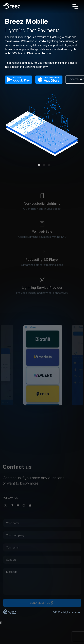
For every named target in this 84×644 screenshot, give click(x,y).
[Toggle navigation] (75, 7)
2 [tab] (44, 165)
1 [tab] (39, 165)
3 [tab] (49, 165)
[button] (19, 80)
